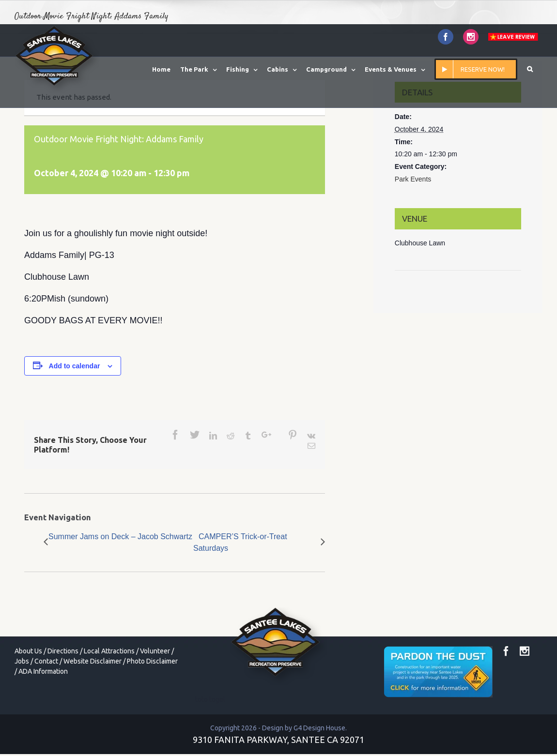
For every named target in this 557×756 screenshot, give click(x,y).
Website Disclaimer (93, 661)
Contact (46, 661)
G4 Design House (319, 728)
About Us (28, 651)
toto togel (210, 699)
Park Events (413, 179)
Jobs (22, 661)
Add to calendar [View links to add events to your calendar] (75, 366)
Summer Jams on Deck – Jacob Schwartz (120, 537)
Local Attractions (109, 651)
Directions (63, 651)
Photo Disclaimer (152, 661)
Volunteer (155, 651)
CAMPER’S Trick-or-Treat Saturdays (240, 542)
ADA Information (43, 671)
